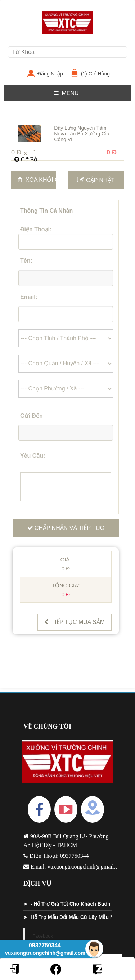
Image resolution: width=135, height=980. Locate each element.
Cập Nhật (96, 180)
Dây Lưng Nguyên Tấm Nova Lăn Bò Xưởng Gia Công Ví (82, 134)
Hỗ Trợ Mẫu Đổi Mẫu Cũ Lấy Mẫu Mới (75, 917)
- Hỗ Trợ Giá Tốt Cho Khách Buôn (71, 904)
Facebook (43, 936)
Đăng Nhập (53, 74)
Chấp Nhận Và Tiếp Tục (66, 528)
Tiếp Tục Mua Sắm (75, 622)
